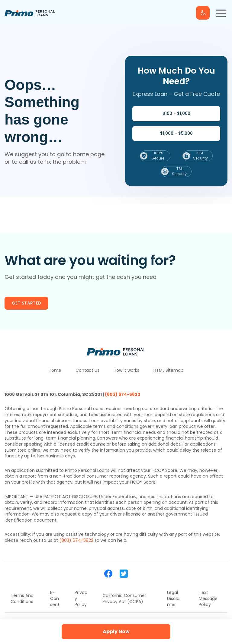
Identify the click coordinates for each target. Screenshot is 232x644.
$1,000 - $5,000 (176, 133)
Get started (26, 303)
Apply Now (116, 631)
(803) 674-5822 (122, 394)
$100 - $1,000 (176, 113)
